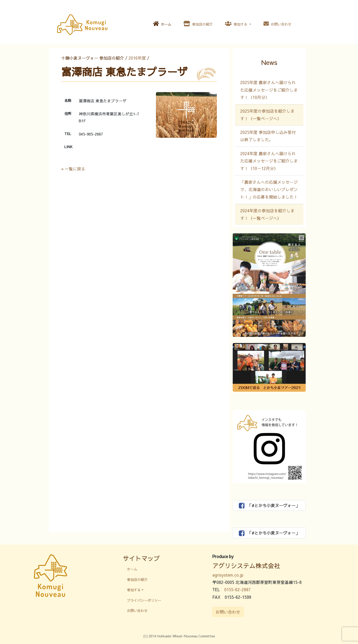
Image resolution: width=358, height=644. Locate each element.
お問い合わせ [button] (228, 612)
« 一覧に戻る (73, 169)
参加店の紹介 (198, 24)
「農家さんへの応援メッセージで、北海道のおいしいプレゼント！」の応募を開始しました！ (269, 189)
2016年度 (137, 58)
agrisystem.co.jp (228, 575)
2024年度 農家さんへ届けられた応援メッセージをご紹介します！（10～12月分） (269, 161)
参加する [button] (237, 24)
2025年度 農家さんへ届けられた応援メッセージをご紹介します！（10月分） (269, 90)
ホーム (162, 24)
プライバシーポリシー (144, 600)
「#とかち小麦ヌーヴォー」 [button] (269, 506)
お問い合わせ (277, 24)
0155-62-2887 (237, 589)
